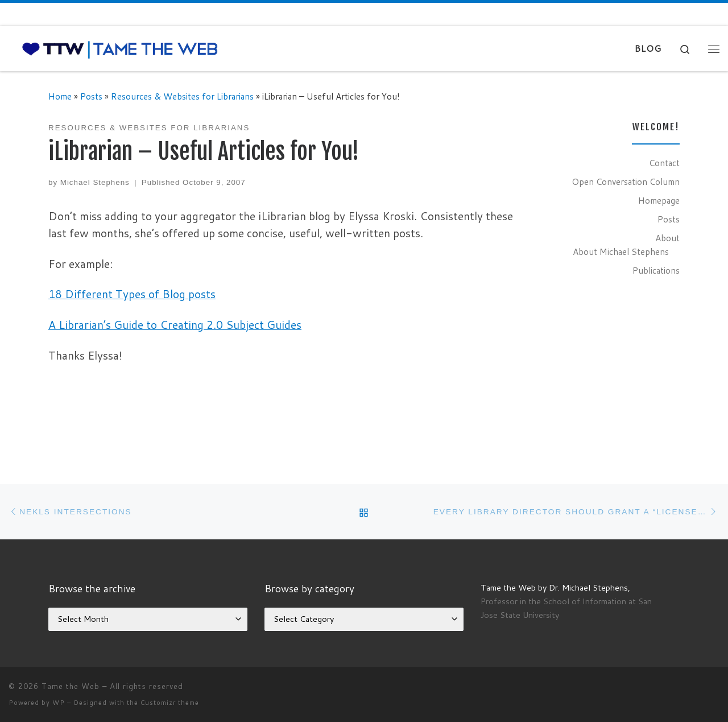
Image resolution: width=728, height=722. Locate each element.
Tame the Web (71, 686)
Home (60, 96)
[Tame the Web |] (120, 49)
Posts (91, 96)
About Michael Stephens (621, 251)
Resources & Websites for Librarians (182, 96)
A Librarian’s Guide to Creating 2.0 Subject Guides (175, 325)
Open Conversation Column (626, 181)
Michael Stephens (95, 182)
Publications (656, 270)
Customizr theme (170, 703)
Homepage (659, 200)
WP (59, 703)
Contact (664, 163)
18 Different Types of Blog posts (132, 294)
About (667, 238)
